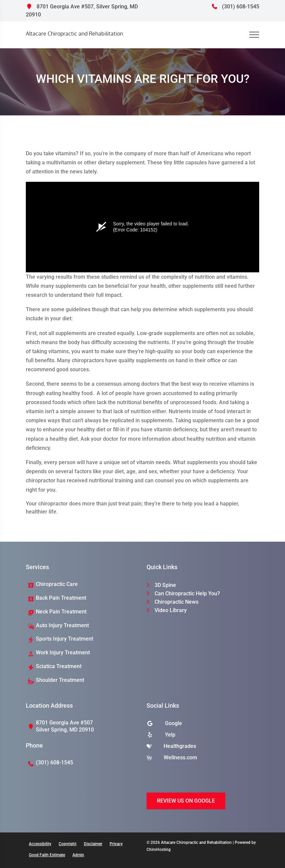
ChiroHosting (159, 850)
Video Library (171, 610)
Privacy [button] (116, 844)
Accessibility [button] (40, 844)
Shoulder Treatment (60, 680)
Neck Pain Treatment (61, 612)
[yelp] (203, 737)
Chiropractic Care (57, 584)
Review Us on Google (186, 801)
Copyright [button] (68, 844)
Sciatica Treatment (59, 666)
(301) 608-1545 (235, 7)
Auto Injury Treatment (62, 625)
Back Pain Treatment (61, 598)
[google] (203, 725)
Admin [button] (78, 855)
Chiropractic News (177, 602)
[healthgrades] (203, 748)
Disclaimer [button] (93, 844)
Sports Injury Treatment (65, 639)
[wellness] (203, 759)
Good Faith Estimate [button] (47, 855)
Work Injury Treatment (63, 653)
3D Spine (165, 585)
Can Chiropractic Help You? (187, 593)
